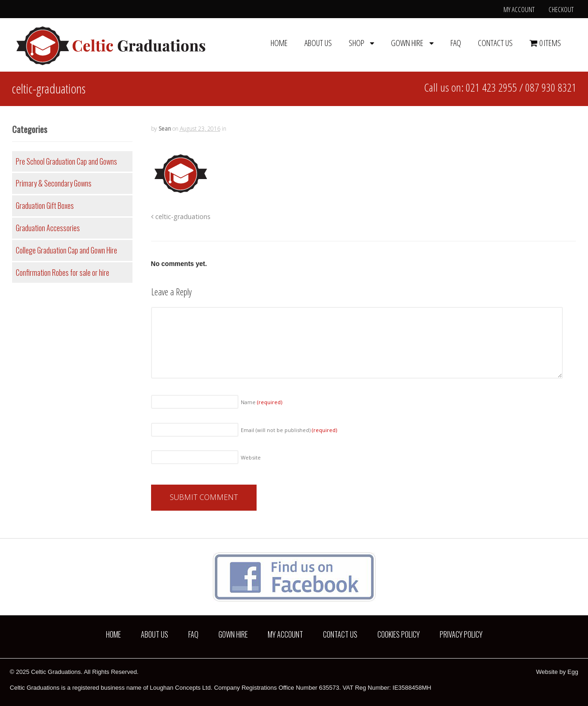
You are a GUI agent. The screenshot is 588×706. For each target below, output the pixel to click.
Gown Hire (407, 43)
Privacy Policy (461, 634)
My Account (519, 9)
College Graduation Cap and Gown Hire (66, 250)
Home (279, 43)
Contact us (495, 43)
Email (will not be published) (289, 430)
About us (318, 43)
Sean (165, 129)
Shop (357, 43)
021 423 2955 (491, 87)
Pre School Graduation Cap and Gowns (66, 161)
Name (261, 402)
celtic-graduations (181, 216)
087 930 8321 (551, 87)
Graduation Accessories (48, 228)
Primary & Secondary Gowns (54, 183)
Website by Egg (557, 672)
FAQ (456, 43)
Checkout (561, 9)
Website (251, 457)
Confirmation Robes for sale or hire (63, 273)
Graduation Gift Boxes (45, 206)
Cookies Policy (399, 634)
